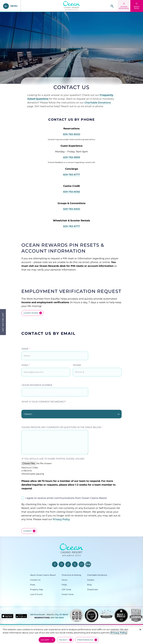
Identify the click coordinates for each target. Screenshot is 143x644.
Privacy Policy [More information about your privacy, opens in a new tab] (119, 633)
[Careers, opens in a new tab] (100, 580)
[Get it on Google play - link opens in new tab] (21, 616)
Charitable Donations (98, 103)
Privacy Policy (61, 519)
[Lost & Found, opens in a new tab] (46, 594)
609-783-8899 (72, 157)
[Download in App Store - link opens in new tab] (7, 616)
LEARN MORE (31, 313)
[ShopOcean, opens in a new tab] (100, 589)
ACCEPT (45, 640)
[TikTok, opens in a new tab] (68, 564)
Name (26, 349)
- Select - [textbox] (28, 414)
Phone (77, 365)
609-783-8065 (72, 192)
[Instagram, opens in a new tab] (61, 564)
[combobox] (71, 414)
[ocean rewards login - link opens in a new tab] (124, 6)
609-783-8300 (72, 209)
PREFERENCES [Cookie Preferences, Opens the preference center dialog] (85, 640)
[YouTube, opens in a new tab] (82, 564)
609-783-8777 (71, 175)
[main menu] (10, 6)
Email (26, 365)
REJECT (63, 640)
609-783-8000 (72, 134)
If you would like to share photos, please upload (53, 459)
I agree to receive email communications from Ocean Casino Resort (66, 498)
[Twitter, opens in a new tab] (75, 564)
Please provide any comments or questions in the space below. (62, 427)
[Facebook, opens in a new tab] (55, 564)
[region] (71, 635)
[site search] (112, 6)
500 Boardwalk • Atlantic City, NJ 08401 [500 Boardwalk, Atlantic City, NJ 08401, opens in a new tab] (49, 615)
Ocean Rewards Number (37, 385)
